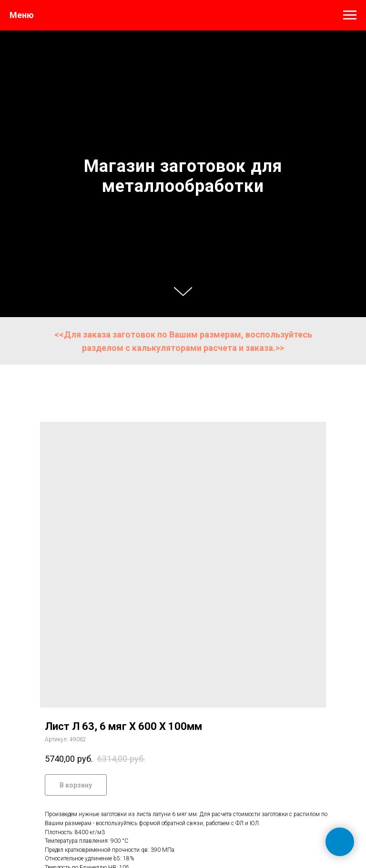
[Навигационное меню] (350, 15)
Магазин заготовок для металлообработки (183, 176)
